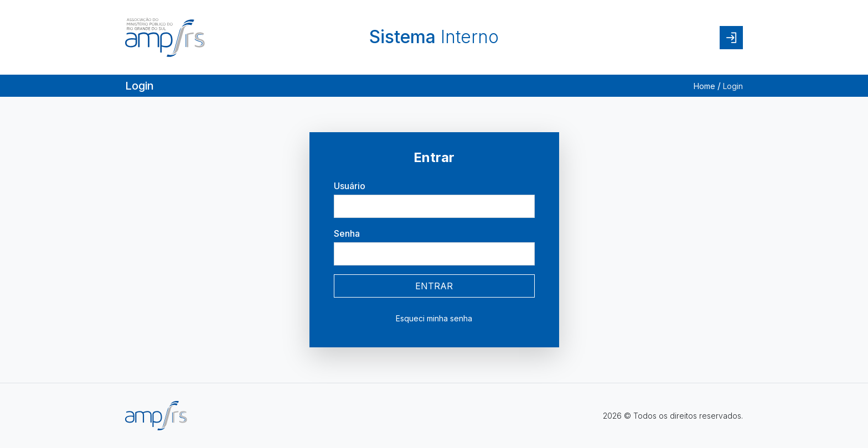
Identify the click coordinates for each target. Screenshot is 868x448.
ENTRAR (434, 286)
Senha (347, 233)
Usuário (350, 186)
